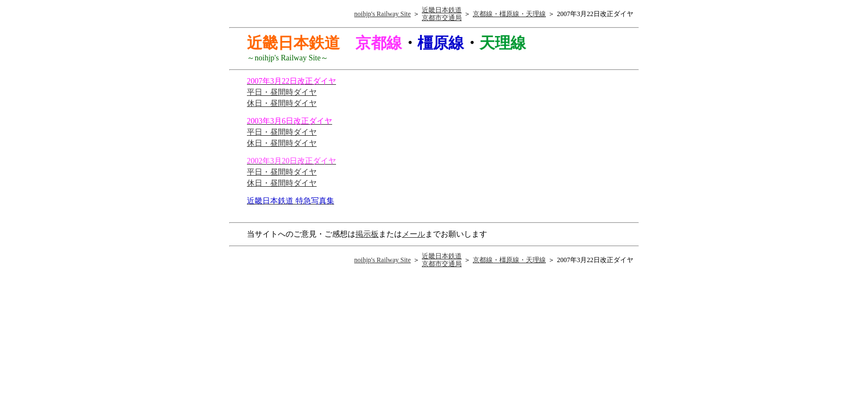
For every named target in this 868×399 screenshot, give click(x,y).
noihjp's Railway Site (383, 14)
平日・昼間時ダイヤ (282, 92)
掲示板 (367, 234)
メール (414, 234)
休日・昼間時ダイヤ (282, 103)
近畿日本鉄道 (442, 10)
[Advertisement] (538, 146)
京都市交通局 (442, 18)
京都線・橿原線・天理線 (509, 14)
